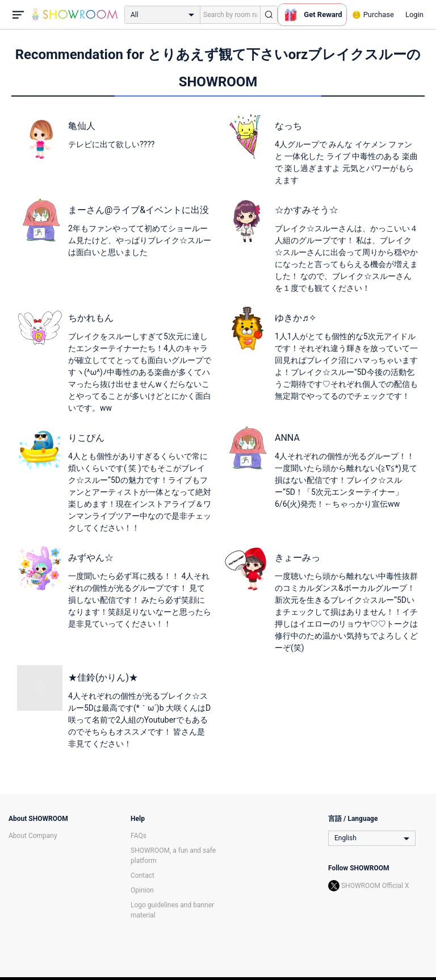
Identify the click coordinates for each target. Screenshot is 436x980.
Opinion (142, 890)
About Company (33, 836)
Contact (142, 875)
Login (414, 14)
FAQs (139, 836)
